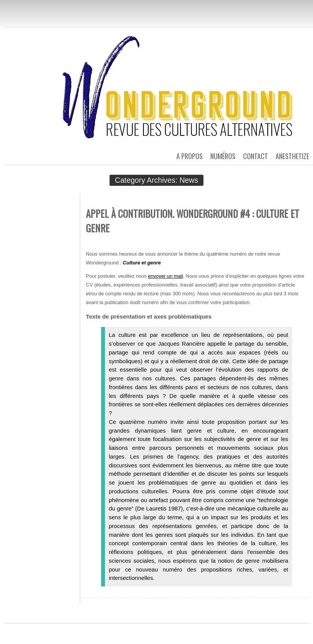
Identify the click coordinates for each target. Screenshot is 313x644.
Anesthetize (292, 156)
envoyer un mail (166, 276)
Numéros (223, 156)
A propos (190, 156)
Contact (256, 156)
